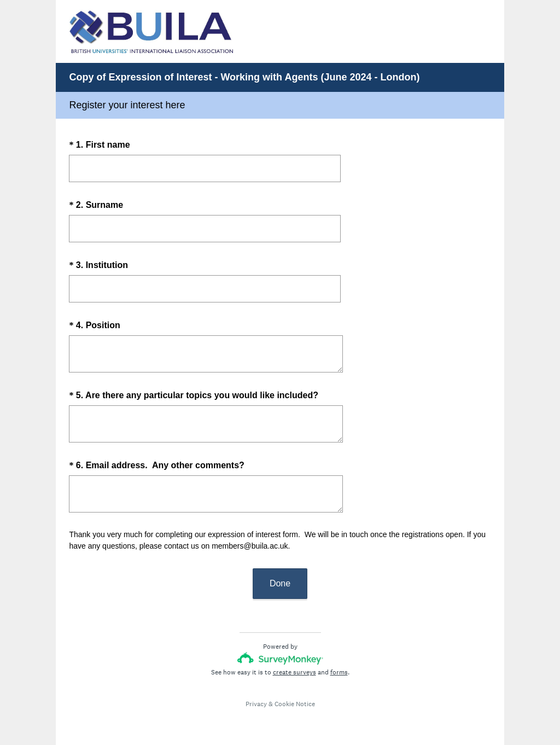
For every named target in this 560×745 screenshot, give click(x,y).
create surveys (294, 672)
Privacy (256, 704)
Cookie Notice (295, 704)
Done (280, 583)
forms (339, 672)
